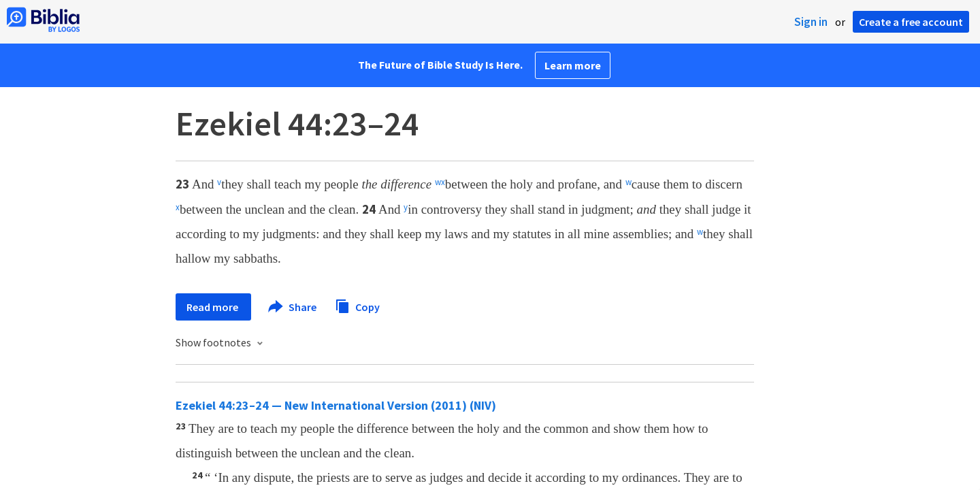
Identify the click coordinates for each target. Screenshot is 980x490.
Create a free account (911, 22)
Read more (213, 307)
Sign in (811, 22)
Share (293, 307)
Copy (357, 305)
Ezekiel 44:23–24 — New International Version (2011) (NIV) (336, 405)
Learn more (573, 65)
